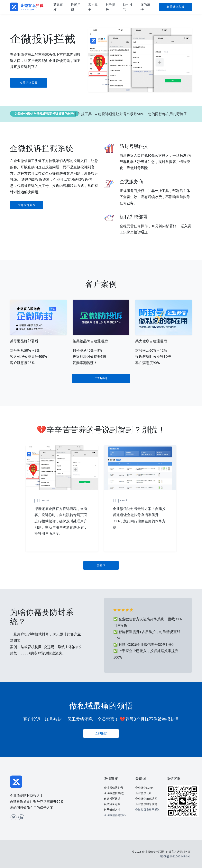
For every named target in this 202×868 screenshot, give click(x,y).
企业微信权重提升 (115, 793)
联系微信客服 (175, 7)
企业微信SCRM (144, 788)
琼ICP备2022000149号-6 (175, 856)
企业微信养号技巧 (115, 815)
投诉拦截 (76, 7)
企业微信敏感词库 (146, 799)
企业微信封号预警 (146, 804)
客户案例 (93, 7)
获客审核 (58, 7)
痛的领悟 (145, 7)
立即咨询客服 (29, 83)
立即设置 (101, 733)
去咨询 (101, 565)
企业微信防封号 (114, 788)
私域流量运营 (112, 804)
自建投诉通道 (112, 799)
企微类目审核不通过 (148, 810)
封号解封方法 (112, 810)
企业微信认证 (143, 793)
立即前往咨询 (27, 205)
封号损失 (110, 7)
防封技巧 (128, 7)
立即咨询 (101, 378)
